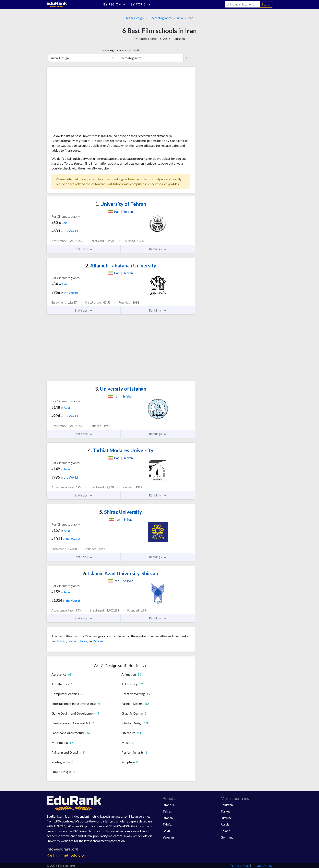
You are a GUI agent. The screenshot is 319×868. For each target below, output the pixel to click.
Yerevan (168, 837)
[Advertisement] (82, 102)
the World (71, 231)
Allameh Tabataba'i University (121, 266)
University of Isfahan (121, 389)
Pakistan (227, 805)
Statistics (84, 249)
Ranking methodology (66, 855)
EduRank (179, 39)
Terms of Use (239, 865)
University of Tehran (121, 204)
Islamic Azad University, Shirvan (121, 573)
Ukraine (226, 818)
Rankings (158, 249)
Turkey (226, 811)
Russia (225, 824)
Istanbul (168, 805)
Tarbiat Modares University (121, 450)
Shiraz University (121, 512)
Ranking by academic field (121, 50)
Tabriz (167, 824)
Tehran (61, 641)
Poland (225, 831)
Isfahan (72, 641)
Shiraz (83, 641)
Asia (180, 18)
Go (188, 58)
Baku (166, 831)
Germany (227, 837)
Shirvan (99, 641)
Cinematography (160, 18)
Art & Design (135, 18)
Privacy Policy (262, 865)
